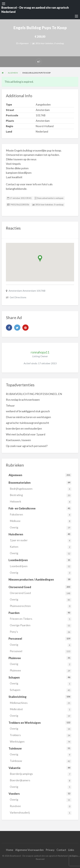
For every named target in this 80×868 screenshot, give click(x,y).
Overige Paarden (41, 626)
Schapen (41, 690)
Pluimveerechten (41, 606)
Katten (41, 547)
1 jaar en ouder (41, 541)
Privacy (50, 850)
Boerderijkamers (41, 781)
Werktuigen (41, 742)
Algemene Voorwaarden (29, 850)
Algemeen (24, 43)
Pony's (41, 632)
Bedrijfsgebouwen (41, 489)
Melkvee (41, 521)
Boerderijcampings (41, 774)
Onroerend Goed (41, 593)
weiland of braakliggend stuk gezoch (28, 411)
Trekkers (41, 735)
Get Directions (18, 297)
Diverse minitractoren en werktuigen (28, 417)
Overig (41, 528)
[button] (40, 259)
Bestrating (41, 495)
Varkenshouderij (41, 813)
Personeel (41, 651)
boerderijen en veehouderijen (24, 428)
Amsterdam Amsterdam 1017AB (27, 291)
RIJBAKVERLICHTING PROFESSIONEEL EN (34, 394)
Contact (61, 850)
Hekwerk (41, 502)
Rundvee (41, 806)
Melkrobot (41, 709)
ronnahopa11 (40, 352)
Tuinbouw (41, 761)
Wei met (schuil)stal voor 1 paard (26, 434)
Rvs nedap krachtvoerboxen (23, 400)
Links (71, 850)
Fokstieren (41, 515)
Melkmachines (41, 703)
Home (10, 850)
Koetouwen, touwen (18, 440)
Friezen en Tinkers (41, 619)
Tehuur (10, 405)
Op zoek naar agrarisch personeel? (27, 446)
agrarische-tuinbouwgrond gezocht (27, 423)
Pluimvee (41, 671)
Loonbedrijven (41, 566)
